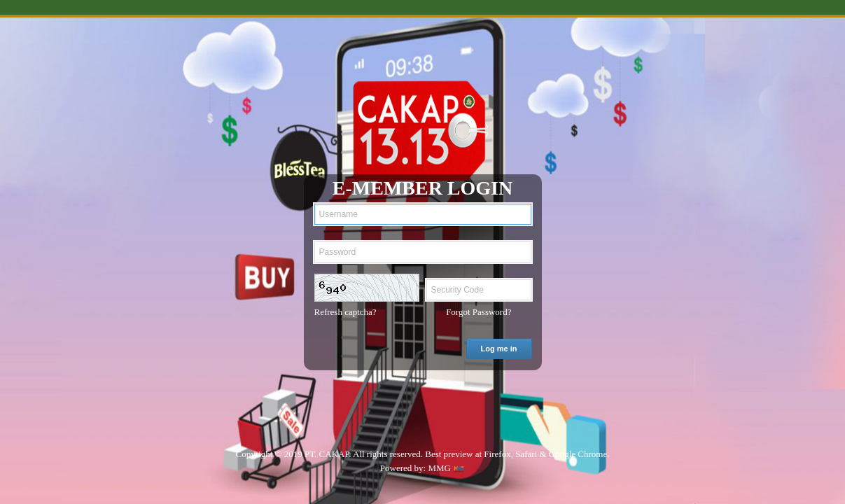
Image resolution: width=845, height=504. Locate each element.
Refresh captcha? (345, 312)
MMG (439, 468)
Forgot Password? (479, 312)
